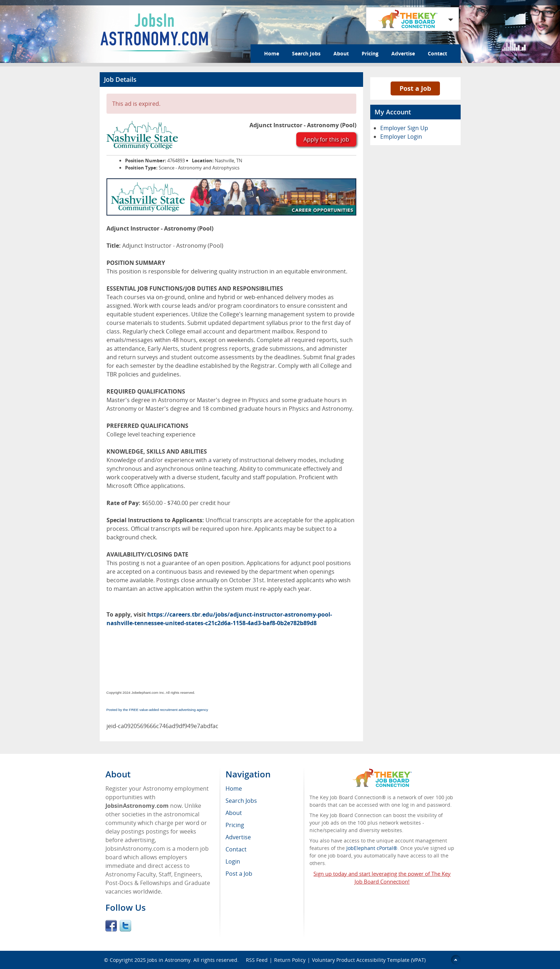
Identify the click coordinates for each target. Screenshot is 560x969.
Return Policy (290, 960)
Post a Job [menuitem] (239, 874)
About (341, 53)
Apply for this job (326, 139)
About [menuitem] (234, 813)
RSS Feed (257, 960)
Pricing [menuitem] (235, 825)
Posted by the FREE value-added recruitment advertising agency (157, 710)
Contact (437, 53)
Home (272, 53)
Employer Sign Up (404, 128)
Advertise (403, 53)
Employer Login (401, 137)
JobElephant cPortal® (372, 848)
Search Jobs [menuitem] (241, 801)
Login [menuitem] (233, 861)
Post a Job (415, 88)
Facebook (111, 926)
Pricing (370, 53)
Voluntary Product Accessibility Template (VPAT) (369, 960)
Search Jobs (306, 53)
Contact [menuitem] (236, 849)
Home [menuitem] (234, 788)
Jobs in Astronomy (169, 960)
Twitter (125, 926)
